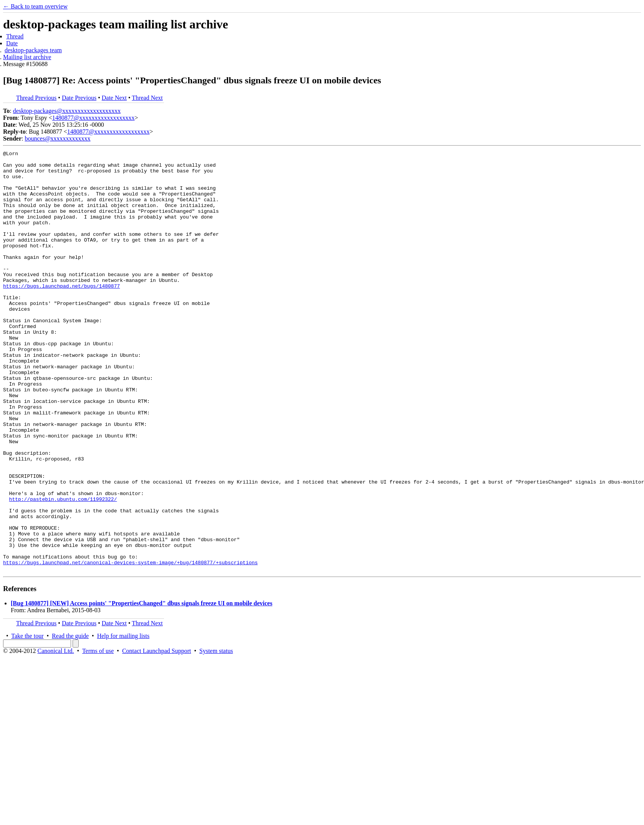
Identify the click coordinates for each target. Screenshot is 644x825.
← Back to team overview (35, 6)
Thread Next (147, 98)
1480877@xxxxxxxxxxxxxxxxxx (94, 118)
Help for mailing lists (123, 720)
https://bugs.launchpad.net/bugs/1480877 (61, 313)
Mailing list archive (27, 57)
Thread (15, 36)
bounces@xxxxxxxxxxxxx (57, 138)
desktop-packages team (33, 50)
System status (216, 735)
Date (12, 43)
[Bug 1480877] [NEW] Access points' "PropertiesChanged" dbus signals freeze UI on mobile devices (142, 687)
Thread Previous (36, 98)
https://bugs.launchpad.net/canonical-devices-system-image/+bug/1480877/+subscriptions (130, 645)
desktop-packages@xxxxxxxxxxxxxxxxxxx (67, 111)
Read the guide (70, 720)
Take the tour (27, 720)
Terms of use (98, 735)
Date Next (114, 98)
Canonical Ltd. (55, 735)
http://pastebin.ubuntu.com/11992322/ (63, 569)
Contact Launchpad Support (157, 735)
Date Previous (79, 98)
